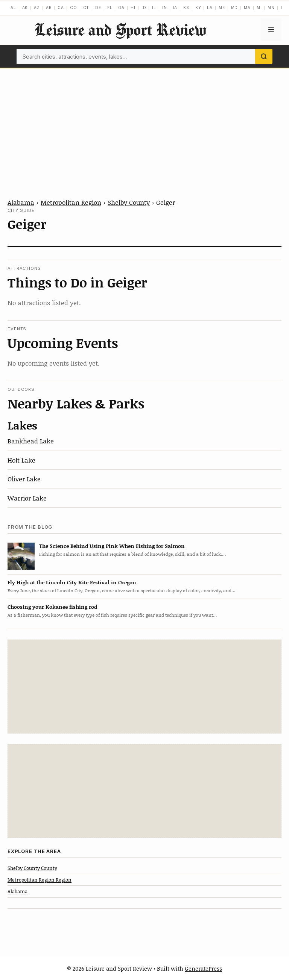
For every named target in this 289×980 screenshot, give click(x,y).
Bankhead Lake (31, 441)
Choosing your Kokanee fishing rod (52, 607)
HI (133, 8)
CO (74, 8)
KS (186, 8)
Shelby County (129, 202)
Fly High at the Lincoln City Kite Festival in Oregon (72, 582)
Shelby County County (32, 868)
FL (110, 8)
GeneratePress (203, 968)
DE (98, 8)
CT (86, 8)
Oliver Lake (24, 479)
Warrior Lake (27, 498)
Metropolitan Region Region (40, 880)
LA (210, 8)
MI (259, 8)
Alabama (21, 202)
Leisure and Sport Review (120, 29)
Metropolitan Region (71, 202)
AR (49, 8)
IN (165, 8)
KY (198, 8)
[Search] (264, 56)
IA (175, 8)
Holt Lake (21, 460)
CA (61, 8)
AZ (37, 8)
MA (247, 8)
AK (25, 8)
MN (271, 8)
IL (154, 8)
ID (144, 8)
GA (121, 8)
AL (13, 8)
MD (235, 8)
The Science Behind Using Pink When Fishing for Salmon (112, 546)
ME (222, 8)
